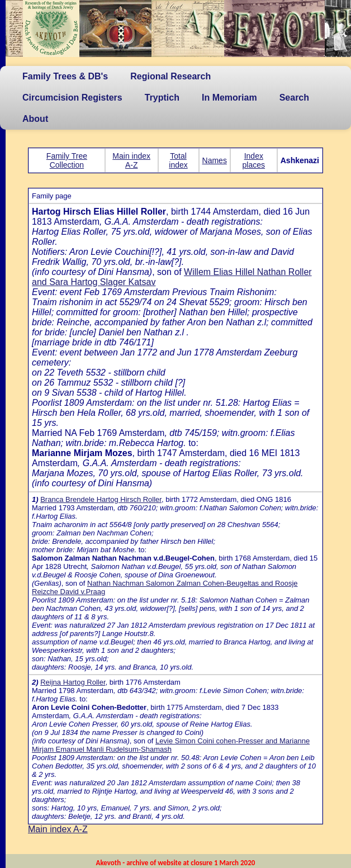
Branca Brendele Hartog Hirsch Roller (101, 499)
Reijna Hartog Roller (73, 682)
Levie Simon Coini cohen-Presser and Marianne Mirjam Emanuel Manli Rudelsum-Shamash (171, 745)
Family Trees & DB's (65, 76)
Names (215, 160)
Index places (254, 160)
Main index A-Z (131, 160)
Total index (178, 160)
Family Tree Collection (67, 160)
